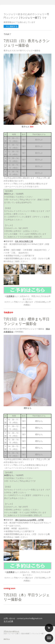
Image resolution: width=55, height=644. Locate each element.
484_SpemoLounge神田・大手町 (29, 520)
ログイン (7, 639)
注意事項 (10, 296)
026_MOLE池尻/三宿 (24, 241)
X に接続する (11, 26)
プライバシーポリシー (11, 631)
